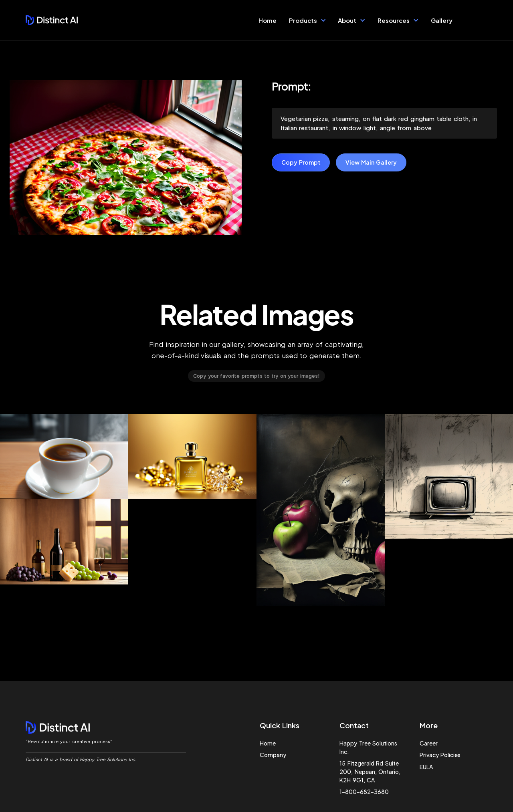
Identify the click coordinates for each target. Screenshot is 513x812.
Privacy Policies (440, 755)
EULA (426, 767)
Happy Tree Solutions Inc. (368, 747)
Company (273, 755)
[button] (308, 20)
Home (268, 20)
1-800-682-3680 (364, 792)
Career (429, 743)
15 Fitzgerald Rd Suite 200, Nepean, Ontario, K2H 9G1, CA (370, 772)
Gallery (442, 20)
